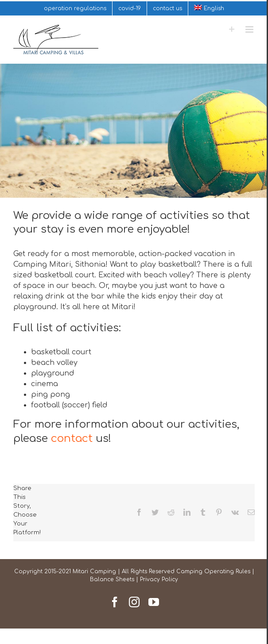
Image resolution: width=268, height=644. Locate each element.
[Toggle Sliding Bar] (232, 29)
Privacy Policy (159, 579)
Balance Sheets (112, 579)
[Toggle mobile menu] (250, 29)
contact (72, 439)
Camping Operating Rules (213, 571)
